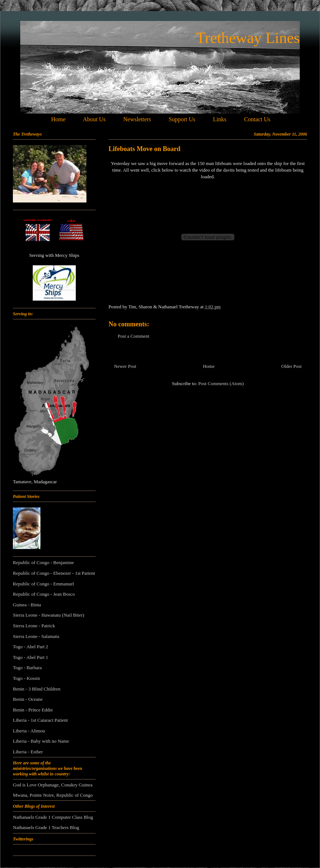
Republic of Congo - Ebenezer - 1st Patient (54, 573)
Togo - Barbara (27, 668)
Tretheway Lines (248, 38)
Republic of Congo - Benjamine (43, 562)
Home (209, 366)
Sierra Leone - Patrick (34, 626)
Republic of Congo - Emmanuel (43, 584)
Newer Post (125, 366)
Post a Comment (134, 336)
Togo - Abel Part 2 (31, 647)
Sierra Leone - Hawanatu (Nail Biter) (49, 615)
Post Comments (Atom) (221, 383)
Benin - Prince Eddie (33, 710)
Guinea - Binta (27, 605)
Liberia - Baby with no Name (41, 741)
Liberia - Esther (28, 752)
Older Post (291, 366)
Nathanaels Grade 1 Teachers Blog (46, 827)
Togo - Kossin (26, 678)
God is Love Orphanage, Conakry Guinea (53, 785)
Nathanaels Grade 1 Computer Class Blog (53, 817)
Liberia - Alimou (29, 731)
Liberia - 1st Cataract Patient (40, 720)
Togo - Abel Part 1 (31, 657)
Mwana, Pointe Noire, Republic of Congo (53, 795)
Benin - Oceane (28, 699)
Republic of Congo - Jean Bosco (44, 594)
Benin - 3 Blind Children (37, 689)
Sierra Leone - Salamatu (36, 636)
